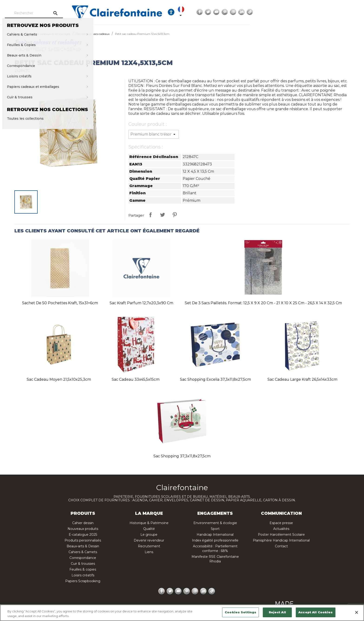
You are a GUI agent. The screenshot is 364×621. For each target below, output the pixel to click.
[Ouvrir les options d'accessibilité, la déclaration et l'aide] (260, 12)
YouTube (311, 12)
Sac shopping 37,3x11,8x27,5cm (182, 456)
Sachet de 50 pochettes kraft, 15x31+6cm (60, 303)
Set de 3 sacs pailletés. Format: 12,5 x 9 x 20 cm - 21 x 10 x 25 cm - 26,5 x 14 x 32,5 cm (263, 303)
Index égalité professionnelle (215, 540)
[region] (182, 613)
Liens (149, 552)
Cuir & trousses (83, 564)
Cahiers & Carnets (83, 552)
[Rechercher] (67, 13)
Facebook (295, 12)
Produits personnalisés (83, 540)
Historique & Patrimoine (149, 523)
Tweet (162, 215)
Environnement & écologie (215, 523)
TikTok (345, 12)
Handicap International (215, 535)
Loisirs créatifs (83, 575)
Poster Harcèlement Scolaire (281, 535)
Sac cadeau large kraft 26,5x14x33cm (302, 379)
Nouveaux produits (83, 529)
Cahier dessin (83, 523)
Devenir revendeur (149, 540)
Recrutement (149, 546)
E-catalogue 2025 (83, 535)
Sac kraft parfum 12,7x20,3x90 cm (141, 303)
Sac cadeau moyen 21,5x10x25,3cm (59, 379)
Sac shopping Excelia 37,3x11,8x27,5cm (215, 379)
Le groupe (149, 535)
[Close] (357, 612)
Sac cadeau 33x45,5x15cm (136, 379)
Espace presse (281, 523)
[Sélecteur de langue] (274, 12)
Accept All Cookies (315, 612)
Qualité (149, 529)
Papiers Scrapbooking (83, 581)
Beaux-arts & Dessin (83, 546)
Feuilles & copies (83, 569)
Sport (215, 529)
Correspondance (83, 558)
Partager (150, 215)
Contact (281, 546)
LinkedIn (336, 12)
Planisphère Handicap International (281, 540)
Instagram (328, 12)
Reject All (277, 612)
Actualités (281, 529)
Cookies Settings (240, 612)
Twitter (303, 12)
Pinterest (320, 12)
